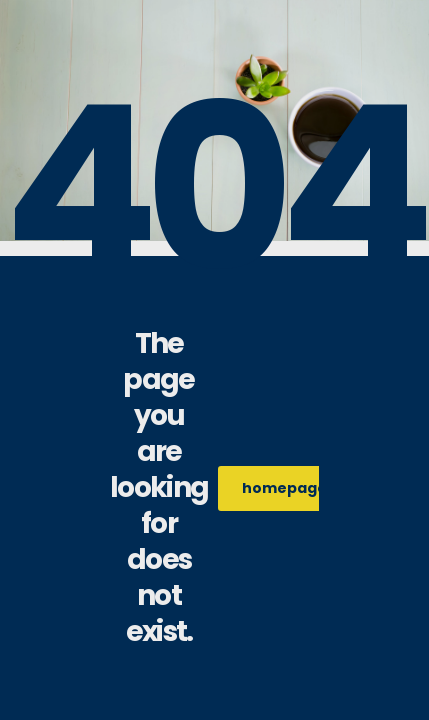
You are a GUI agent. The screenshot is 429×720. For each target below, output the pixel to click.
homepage (295, 488)
